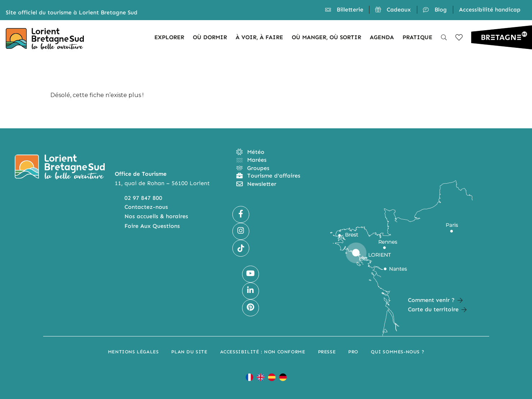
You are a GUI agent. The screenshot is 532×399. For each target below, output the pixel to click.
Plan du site (189, 352)
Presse (327, 352)
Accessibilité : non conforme (263, 352)
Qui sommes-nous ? (397, 352)
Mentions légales (133, 352)
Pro (353, 352)
